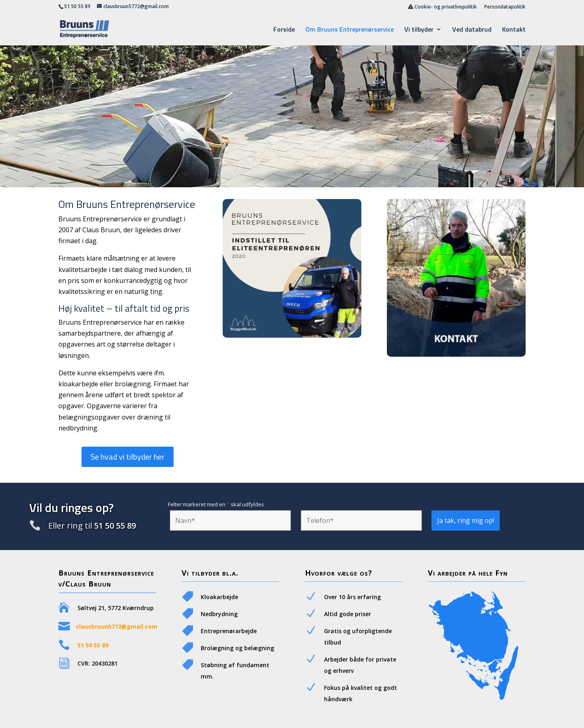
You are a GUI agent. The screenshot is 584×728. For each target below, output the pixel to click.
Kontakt (514, 30)
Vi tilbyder (419, 30)
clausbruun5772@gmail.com (117, 626)
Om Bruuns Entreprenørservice (350, 30)
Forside (284, 30)
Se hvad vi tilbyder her (128, 457)
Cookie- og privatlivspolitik (442, 7)
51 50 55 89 (77, 6)
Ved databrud (472, 30)
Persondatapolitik (505, 7)
